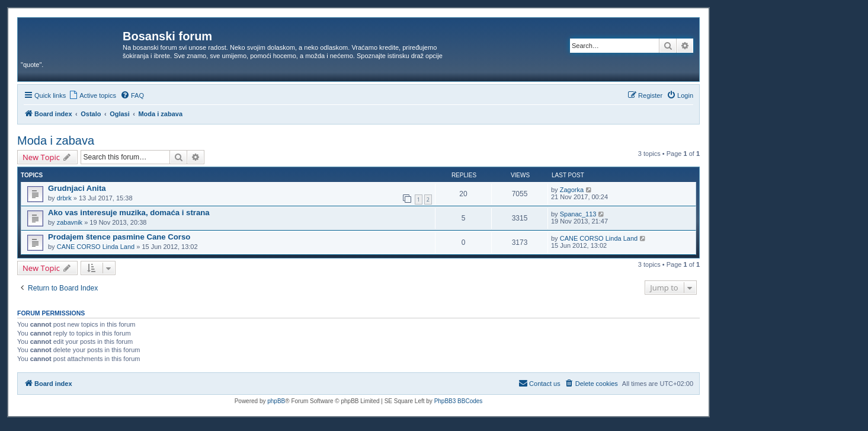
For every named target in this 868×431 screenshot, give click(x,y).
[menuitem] (92, 95)
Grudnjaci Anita (77, 188)
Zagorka (572, 190)
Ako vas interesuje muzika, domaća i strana (129, 213)
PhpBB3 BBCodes (459, 401)
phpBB (276, 401)
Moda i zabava (56, 141)
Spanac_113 (578, 214)
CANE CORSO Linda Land (96, 247)
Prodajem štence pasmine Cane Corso (119, 237)
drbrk (64, 198)
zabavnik (70, 222)
